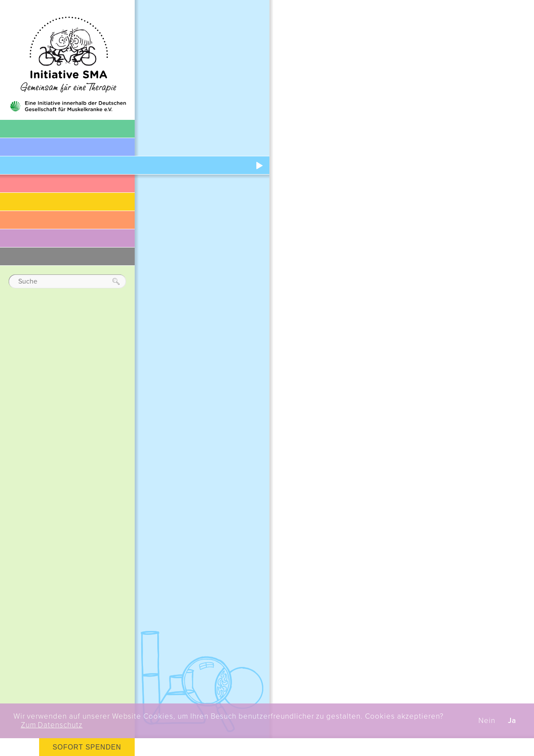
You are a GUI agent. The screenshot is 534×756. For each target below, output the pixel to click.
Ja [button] (512, 721)
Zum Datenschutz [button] (52, 725)
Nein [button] (487, 721)
